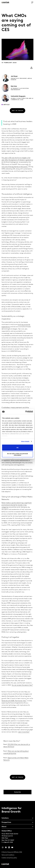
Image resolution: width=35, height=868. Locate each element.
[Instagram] (3, 848)
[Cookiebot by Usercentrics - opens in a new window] (25, 412)
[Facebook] (6, 848)
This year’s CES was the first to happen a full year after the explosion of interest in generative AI (17, 160)
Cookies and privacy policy (9, 858)
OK (17, 448)
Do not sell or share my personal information (17, 454)
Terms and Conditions (8, 855)
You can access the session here (22, 685)
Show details (25, 441)
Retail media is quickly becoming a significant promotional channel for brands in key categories (17, 505)
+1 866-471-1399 (8, 842)
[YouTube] (9, 848)
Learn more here (24, 732)
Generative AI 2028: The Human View (14, 701)
